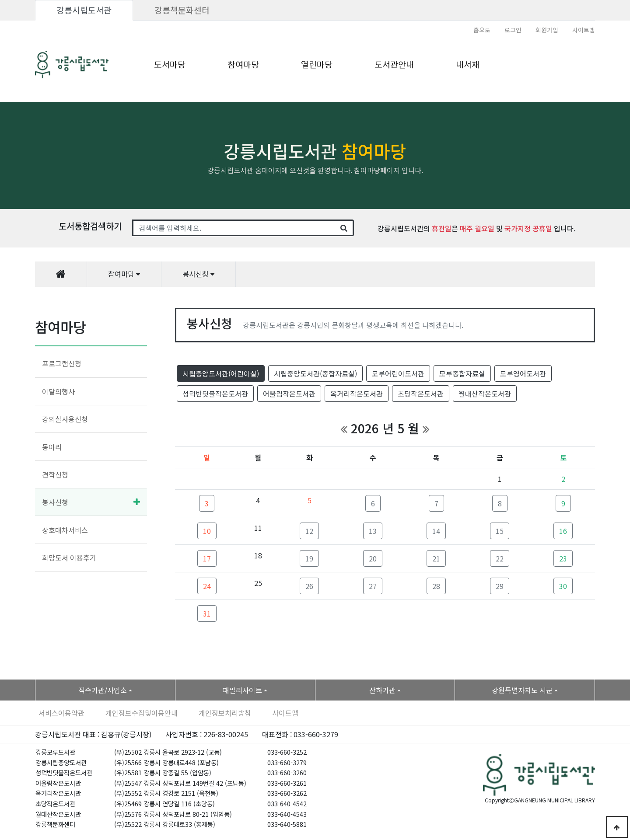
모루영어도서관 (523, 373)
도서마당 (170, 64)
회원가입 (547, 30)
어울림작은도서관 (289, 394)
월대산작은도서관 (485, 394)
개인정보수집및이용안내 (142, 713)
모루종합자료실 (462, 373)
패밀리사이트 (242, 690)
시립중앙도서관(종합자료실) (315, 373)
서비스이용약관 (61, 713)
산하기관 (382, 690)
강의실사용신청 (65, 419)
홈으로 (482, 30)
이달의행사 (58, 391)
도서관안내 (394, 64)
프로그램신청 (62, 363)
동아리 (52, 447)
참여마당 (243, 64)
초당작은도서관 (421, 394)
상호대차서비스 (65, 530)
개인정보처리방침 (225, 713)
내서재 (468, 64)
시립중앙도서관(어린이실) (221, 373)
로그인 (513, 30)
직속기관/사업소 (103, 690)
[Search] (234, 228)
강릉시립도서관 (84, 10)
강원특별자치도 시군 (522, 690)
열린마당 (317, 64)
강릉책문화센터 (182, 10)
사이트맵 (584, 30)
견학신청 (55, 474)
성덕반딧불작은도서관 (215, 394)
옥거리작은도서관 (357, 394)
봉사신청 (55, 502)
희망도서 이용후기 (69, 558)
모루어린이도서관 (398, 373)
